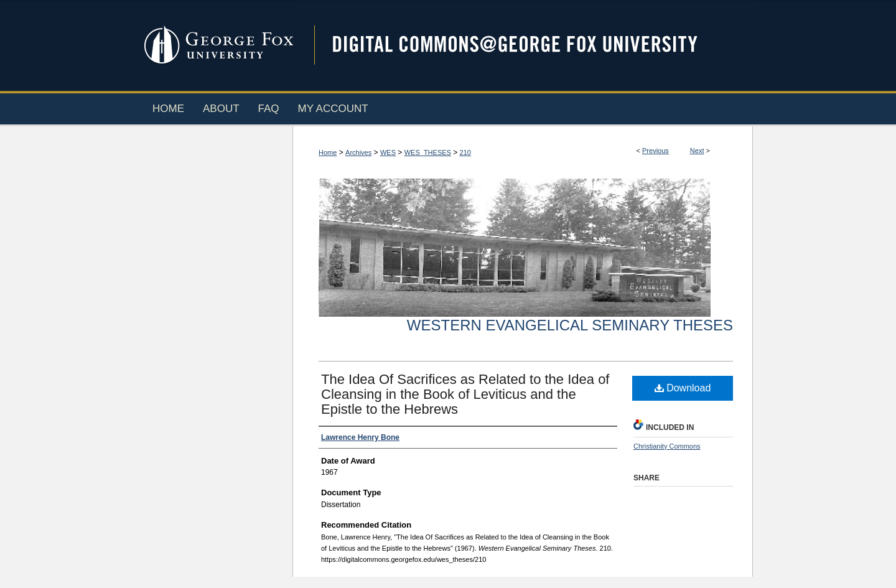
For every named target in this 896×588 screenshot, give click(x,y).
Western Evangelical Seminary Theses (570, 325)
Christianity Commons (667, 446)
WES (388, 152)
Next (697, 151)
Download (683, 388)
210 (465, 152)
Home (328, 152)
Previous (656, 151)
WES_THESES (428, 152)
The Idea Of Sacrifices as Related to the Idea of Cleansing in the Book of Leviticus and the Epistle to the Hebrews (465, 394)
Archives (358, 152)
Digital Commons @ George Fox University (526, 45)
